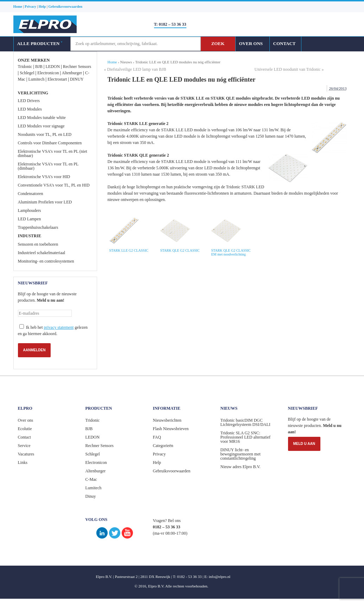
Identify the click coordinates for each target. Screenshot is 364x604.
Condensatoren (31, 194)
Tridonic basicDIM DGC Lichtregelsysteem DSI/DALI (245, 422)
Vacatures (26, 454)
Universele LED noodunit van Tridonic (288, 69)
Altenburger (72, 73)
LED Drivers (29, 101)
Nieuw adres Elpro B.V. (241, 467)
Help (157, 463)
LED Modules (30, 109)
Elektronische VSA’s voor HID (44, 177)
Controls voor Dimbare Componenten (50, 143)
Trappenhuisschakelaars (38, 227)
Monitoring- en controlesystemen (46, 261)
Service (24, 446)
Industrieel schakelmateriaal (42, 253)
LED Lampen (30, 219)
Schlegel (27, 73)
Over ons (26, 420)
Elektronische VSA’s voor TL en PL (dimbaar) (48, 166)
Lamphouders (30, 210)
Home (112, 62)
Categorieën (163, 446)
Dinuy (91, 496)
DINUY (77, 79)
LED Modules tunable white (42, 118)
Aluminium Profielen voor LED (45, 202)
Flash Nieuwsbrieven (171, 429)
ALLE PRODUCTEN (40, 43)
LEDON (53, 67)
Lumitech (36, 79)
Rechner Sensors (77, 67)
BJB (39, 67)
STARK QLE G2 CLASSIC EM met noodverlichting (231, 252)
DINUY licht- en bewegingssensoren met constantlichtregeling (241, 454)
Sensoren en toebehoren (38, 244)
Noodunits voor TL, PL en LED (45, 134)
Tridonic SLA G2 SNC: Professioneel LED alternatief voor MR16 (246, 437)
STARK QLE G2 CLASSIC (180, 250)
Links (23, 463)
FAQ (157, 437)
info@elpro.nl (219, 577)
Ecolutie (25, 429)
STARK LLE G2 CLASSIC (129, 250)
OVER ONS (251, 43)
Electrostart (57, 79)
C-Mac (91, 479)
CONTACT (285, 43)
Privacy (159, 454)
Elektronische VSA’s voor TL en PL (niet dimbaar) (53, 153)
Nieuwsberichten (167, 420)
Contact (24, 437)
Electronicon (48, 73)
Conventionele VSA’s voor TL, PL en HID (54, 185)
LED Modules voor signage (41, 126)
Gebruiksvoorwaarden (172, 471)
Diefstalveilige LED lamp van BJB (137, 69)
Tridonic (25, 67)
